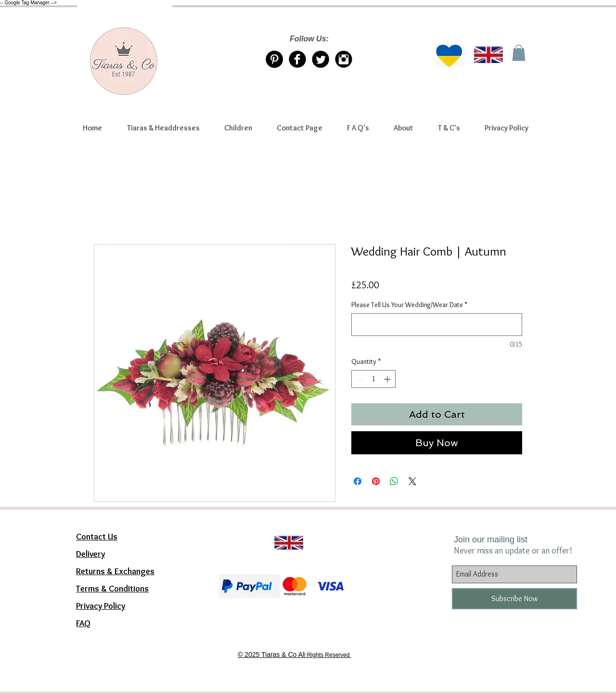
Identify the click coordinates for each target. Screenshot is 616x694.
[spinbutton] (373, 379)
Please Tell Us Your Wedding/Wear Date (409, 305)
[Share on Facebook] (358, 481)
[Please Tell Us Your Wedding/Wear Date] (437, 325)
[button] (163, 128)
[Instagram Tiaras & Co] (344, 59)
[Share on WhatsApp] (394, 481)
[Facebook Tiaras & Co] (297, 59)
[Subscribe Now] (514, 599)
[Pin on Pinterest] (376, 481)
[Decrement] (359, 379)
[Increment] (388, 379)
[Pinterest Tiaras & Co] (274, 59)
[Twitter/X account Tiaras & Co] (321, 59)
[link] (519, 53)
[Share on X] (412, 481)
